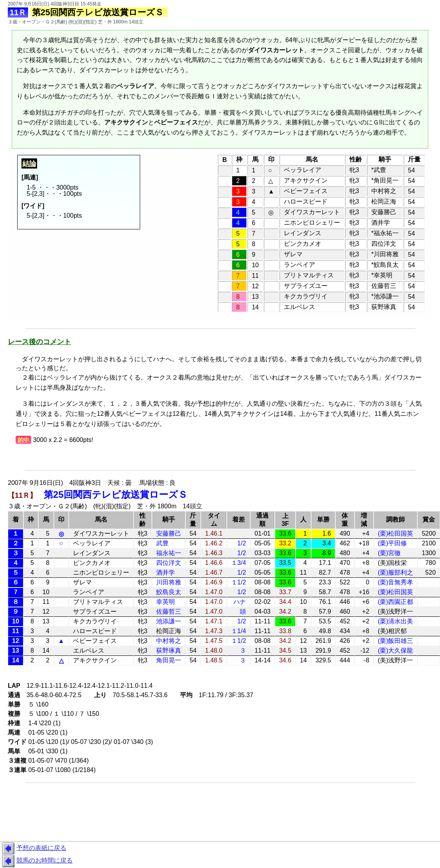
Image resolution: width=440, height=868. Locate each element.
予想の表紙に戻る (33, 848)
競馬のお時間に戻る (36, 861)
